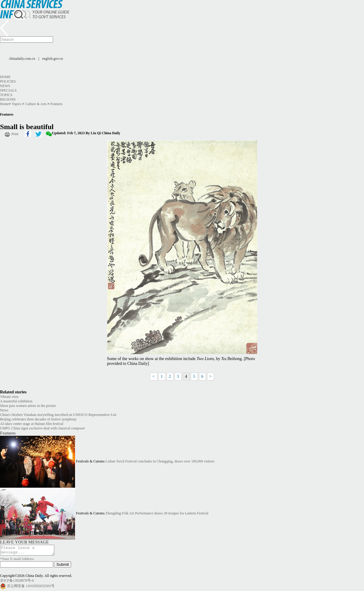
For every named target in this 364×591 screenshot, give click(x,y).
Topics (6, 95)
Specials (8, 90)
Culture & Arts (36, 104)
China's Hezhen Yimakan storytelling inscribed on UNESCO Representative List (58, 415)
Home (5, 77)
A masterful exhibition (16, 401)
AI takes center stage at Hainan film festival (32, 424)
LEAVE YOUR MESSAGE (24, 542)
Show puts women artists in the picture (28, 406)
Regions (8, 99)
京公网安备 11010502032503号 (31, 588)
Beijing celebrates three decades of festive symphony (38, 419)
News (5, 86)
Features (57, 104)
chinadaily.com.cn (22, 59)
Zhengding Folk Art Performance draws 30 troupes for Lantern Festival (157, 513)
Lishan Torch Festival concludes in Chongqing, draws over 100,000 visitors (160, 461)
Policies (8, 81)
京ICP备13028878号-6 (17, 582)
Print (15, 134)
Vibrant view (9, 397)
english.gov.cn (53, 59)
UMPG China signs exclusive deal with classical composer (42, 428)
